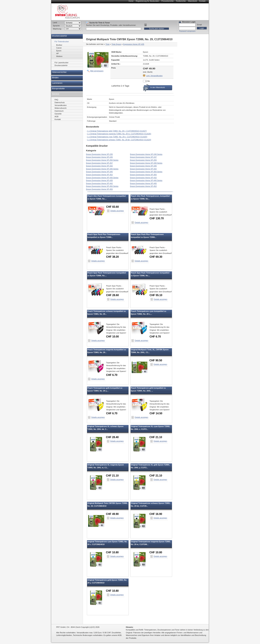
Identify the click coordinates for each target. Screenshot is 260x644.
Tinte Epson (116, 44)
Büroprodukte (58, 89)
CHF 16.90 (156, 514)
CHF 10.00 (113, 337)
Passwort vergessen (187, 31)
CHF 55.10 (156, 295)
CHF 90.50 (156, 360)
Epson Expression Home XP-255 (143, 160)
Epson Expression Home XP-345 (99, 172)
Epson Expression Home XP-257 (99, 163)
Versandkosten (61, 105)
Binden (55, 78)
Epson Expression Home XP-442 (99, 183)
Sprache (56, 26)
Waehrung (57, 29)
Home (131, 1)
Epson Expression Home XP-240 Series (146, 154)
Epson (59, 51)
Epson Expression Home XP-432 (143, 178)
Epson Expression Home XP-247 (143, 157)
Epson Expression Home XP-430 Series (102, 178)
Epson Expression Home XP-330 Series (146, 163)
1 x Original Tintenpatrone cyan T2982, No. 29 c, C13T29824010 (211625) (117, 137)
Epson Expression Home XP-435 (99, 180)
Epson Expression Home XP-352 (99, 175)
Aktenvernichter (59, 72)
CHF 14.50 (156, 413)
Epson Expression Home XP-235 (99, 154)
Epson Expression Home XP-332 (99, 166)
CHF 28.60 (113, 295)
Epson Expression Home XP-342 (143, 169)
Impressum (59, 111)
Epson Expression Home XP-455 (99, 189)
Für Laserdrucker (62, 63)
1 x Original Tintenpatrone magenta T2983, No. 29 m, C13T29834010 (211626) (119, 134)
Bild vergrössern (97, 71)
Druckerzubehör (60, 36)
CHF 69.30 (156, 257)
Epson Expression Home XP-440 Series (146, 180)
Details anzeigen (117, 211)
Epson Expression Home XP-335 (143, 166)
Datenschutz (60, 102)
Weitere (59, 56)
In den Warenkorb (158, 87)
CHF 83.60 (113, 207)
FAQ (56, 100)
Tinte (107, 44)
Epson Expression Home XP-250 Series (102, 160)
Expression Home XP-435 (134, 44)
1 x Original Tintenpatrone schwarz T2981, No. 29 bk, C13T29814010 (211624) (119, 140)
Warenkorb (192, 1)
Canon (59, 48)
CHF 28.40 (112, 437)
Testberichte (181, 1)
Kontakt (202, 1)
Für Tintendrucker (62, 42)
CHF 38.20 (113, 257)
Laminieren (57, 83)
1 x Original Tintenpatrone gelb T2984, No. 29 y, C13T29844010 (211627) (117, 131)
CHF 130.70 (157, 218)
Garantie (58, 114)
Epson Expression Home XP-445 (143, 183)
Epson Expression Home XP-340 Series (102, 169)
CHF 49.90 (112, 514)
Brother (59, 45)
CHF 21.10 (156, 437)
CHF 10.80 (112, 552)
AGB (56, 117)
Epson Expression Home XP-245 (99, 157)
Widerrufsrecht (61, 108)
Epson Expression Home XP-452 (143, 186)
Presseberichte (167, 1)
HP (57, 53)
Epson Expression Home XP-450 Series (102, 186)
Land (55, 23)
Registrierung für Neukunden (147, 1)
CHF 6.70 (155, 337)
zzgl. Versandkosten (154, 76)
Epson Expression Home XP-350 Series (146, 172)
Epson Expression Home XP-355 (143, 175)
